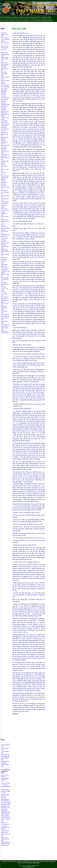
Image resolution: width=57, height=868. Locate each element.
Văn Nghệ (23, 20)
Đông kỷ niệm (5, 161)
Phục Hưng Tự (5, 845)
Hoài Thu (3, 94)
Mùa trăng (4, 185)
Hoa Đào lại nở (5, 155)
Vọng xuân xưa (5, 326)
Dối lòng (3, 245)
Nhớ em (3, 164)
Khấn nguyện (5, 64)
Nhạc (2, 75)
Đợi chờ (3, 240)
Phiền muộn (4, 204)
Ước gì (3, 207)
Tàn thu (3, 84)
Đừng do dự (4, 331)
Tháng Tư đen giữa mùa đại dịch (5, 134)
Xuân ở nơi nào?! (6, 817)
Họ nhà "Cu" (4, 823)
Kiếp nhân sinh (5, 176)
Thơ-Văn (41, 17)
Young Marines (38, 20)
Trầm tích (4, 101)
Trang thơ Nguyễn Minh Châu (5, 34)
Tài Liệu (3, 20)
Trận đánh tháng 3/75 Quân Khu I (5, 800)
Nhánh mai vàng (5, 844)
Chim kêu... (4, 67)
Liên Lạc (30, 20)
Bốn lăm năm (4, 137)
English (46, 20)
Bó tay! (3, 144)
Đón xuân (4, 150)
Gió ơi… (3, 174)
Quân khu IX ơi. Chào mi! (5, 828)
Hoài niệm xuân (5, 324)
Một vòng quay (5, 333)
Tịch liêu (3, 96)
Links (51, 20)
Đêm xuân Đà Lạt (6, 842)
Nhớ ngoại (4, 283)
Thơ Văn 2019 (5, 46)
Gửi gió (3, 184)
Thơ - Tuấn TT (5, 38)
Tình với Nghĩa (5, 816)
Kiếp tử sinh (4, 53)
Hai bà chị (4, 798)
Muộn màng (4, 113)
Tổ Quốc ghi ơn (5, 243)
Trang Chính (4, 17)
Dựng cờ (3, 103)
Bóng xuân (4, 306)
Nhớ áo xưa (4, 209)
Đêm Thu (3, 179)
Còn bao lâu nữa (5, 228)
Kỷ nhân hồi (4, 90)
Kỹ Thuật (10, 20)
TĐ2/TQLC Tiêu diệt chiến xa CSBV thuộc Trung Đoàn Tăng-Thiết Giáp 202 (6, 811)
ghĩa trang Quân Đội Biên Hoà (5, 251)
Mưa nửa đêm (5, 277)
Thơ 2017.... (4, 49)
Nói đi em (4, 156)
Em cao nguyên (5, 85)
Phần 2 (5, 793)
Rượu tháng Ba (5, 145)
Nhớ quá (3, 108)
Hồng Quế (4, 182)
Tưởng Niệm (33, 17)
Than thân (4, 241)
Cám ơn (3, 173)
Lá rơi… (3, 223)
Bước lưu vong (5, 115)
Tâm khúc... (4, 92)
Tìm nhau (3, 109)
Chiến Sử (12, 17)
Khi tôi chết (4, 62)
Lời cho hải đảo (5, 316)
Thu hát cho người (6, 803)
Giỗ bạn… (4, 230)
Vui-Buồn (16, 20)
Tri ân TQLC (4, 121)
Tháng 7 (3, 116)
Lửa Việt (3, 292)
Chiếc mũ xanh (5, 315)
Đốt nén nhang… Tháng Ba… (5, 274)
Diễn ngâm (4, 66)
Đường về (4, 205)
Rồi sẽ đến (4, 190)
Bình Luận (47, 17)
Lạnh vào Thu (5, 178)
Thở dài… (4, 163)
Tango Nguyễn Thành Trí (5, 779)
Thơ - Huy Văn (5, 43)
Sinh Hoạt (25, 17)
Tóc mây (3, 287)
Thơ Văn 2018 (5, 48)
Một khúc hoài (5, 111)
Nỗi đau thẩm (5, 58)
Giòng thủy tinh (5, 235)
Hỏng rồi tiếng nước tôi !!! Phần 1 (6, 791)
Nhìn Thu (3, 93)
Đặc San (18, 17)
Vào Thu (3, 181)
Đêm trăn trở (4, 142)
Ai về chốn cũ (5, 202)
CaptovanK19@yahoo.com (20, 33)
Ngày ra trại (4, 837)
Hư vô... (3, 225)
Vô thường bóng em (4, 148)
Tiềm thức (4, 226)
